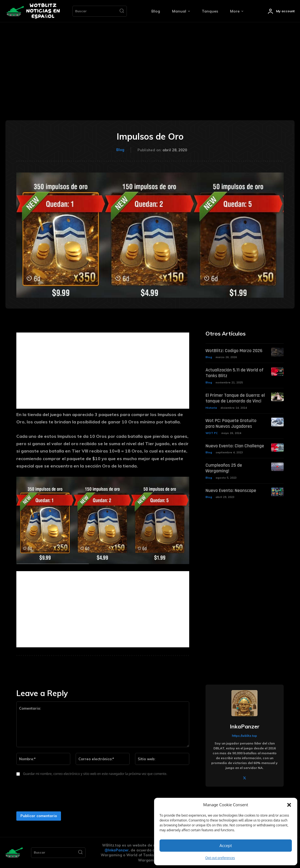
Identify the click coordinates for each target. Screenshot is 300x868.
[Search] (122, 11)
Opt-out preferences (220, 858)
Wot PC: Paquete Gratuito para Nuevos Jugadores (234, 422)
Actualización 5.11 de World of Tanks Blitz (233, 373)
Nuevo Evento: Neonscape (229, 483)
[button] (289, 805)
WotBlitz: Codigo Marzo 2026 (232, 351)
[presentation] (55, 795)
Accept (226, 846)
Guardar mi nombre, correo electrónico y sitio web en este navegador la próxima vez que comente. (95, 774)
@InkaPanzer (117, 850)
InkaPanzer (245, 727)
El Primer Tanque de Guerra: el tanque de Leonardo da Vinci (233, 397)
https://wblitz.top (244, 736)
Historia (211, 406)
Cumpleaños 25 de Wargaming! (234, 463)
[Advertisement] (150, 63)
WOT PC (212, 431)
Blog (120, 150)
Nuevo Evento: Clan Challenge (233, 444)
